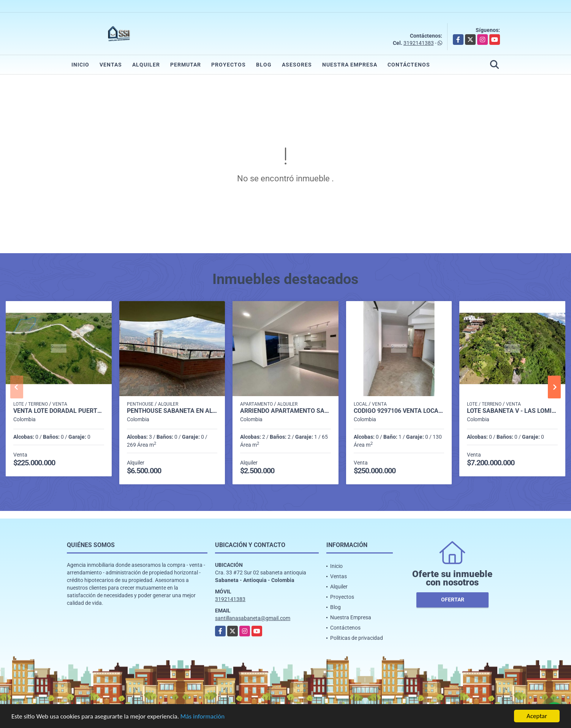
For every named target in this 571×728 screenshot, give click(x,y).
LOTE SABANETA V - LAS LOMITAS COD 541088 (512, 411)
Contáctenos (409, 65)
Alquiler (146, 65)
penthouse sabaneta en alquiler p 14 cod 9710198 (172, 411)
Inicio (80, 65)
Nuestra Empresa (350, 65)
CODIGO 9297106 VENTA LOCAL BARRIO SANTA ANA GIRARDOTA (399, 411)
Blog (264, 65)
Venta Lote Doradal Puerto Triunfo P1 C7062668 (59, 411)
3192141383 (419, 43)
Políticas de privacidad (357, 638)
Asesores (297, 65)
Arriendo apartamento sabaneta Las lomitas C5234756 (285, 411)
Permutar (186, 65)
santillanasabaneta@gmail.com (253, 618)
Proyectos (229, 65)
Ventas (111, 65)
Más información (202, 717)
